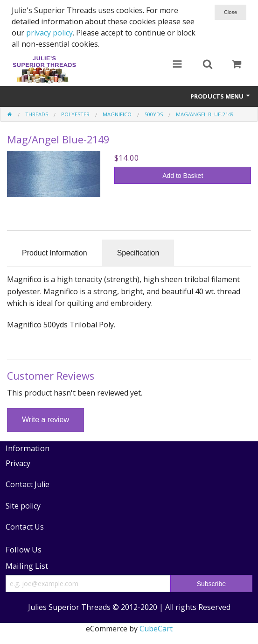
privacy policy (49, 33)
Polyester (75, 114)
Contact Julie (28, 484)
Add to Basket (183, 176)
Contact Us (25, 527)
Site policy (23, 506)
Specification (138, 253)
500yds (154, 114)
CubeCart (156, 629)
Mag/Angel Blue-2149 (205, 114)
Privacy (18, 463)
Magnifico (117, 114)
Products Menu (221, 96)
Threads (37, 114)
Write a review (45, 420)
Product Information (55, 253)
